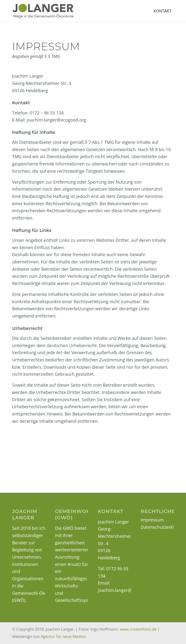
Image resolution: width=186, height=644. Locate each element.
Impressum (152, 520)
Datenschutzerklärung (163, 527)
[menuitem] (163, 11)
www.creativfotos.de (138, 629)
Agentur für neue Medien (63, 636)
